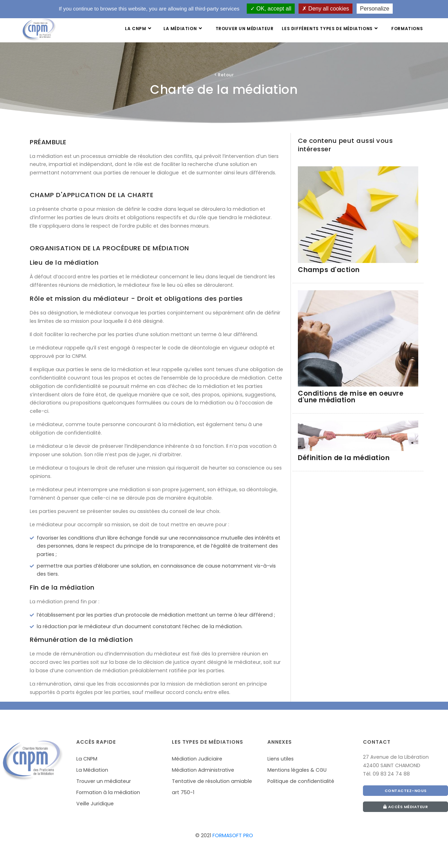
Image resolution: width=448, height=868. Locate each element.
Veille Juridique (95, 804)
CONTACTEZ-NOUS (406, 791)
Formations (407, 29)
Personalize (375, 9)
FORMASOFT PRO (233, 835)
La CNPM (139, 29)
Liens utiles (281, 759)
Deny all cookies (325, 9)
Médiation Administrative (203, 770)
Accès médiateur (406, 807)
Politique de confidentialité (301, 781)
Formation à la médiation (108, 792)
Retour (224, 75)
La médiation (183, 29)
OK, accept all (271, 9)
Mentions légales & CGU (297, 770)
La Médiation (92, 770)
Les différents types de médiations (331, 29)
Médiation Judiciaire (197, 759)
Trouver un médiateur (244, 29)
